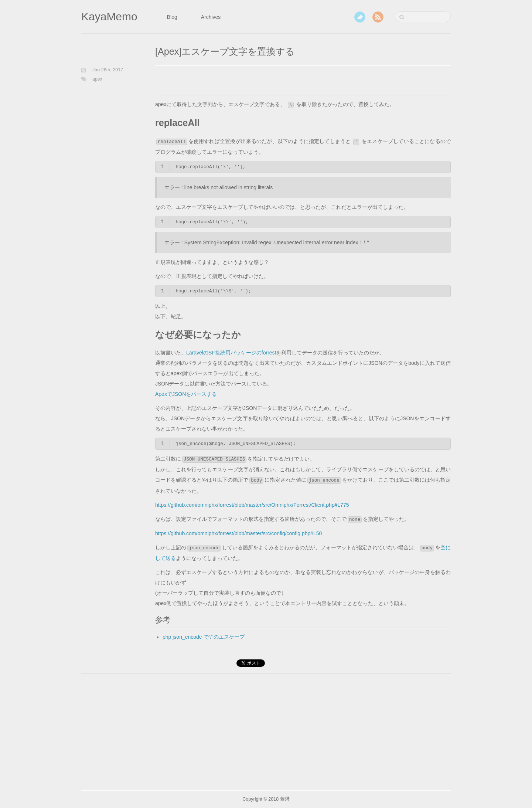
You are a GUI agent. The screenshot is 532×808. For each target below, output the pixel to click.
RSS (378, 17)
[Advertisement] (242, 82)
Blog (172, 17)
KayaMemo (109, 16)
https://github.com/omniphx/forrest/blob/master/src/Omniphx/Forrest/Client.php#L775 (252, 505)
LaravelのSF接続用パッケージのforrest (231, 353)
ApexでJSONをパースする (186, 394)
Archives (211, 17)
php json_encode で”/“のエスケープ (204, 637)
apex (97, 79)
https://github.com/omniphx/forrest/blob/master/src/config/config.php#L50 (238, 533)
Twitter (360, 17)
